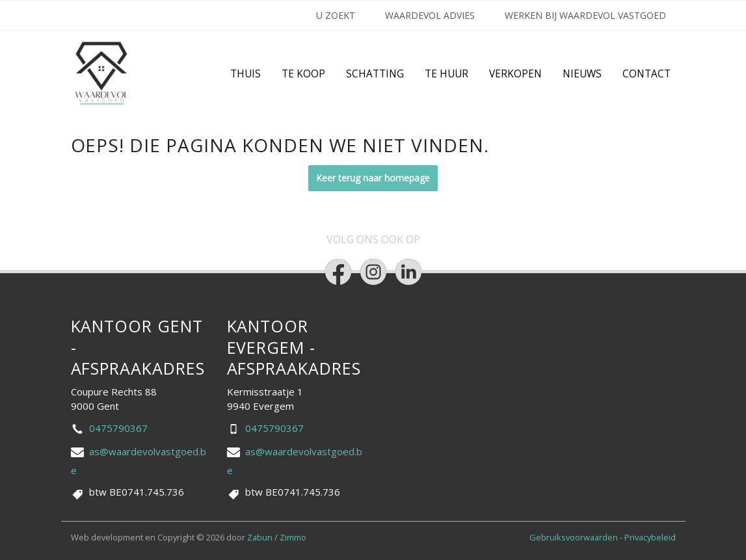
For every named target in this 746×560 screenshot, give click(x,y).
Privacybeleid (650, 537)
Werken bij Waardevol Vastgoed (585, 15)
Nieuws (582, 74)
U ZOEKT (336, 15)
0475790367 (118, 428)
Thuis (246, 74)
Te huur (446, 74)
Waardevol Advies (430, 15)
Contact (646, 74)
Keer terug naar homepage (373, 178)
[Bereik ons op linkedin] (408, 272)
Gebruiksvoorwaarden (575, 537)
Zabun (260, 537)
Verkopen (515, 74)
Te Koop (303, 74)
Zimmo (293, 537)
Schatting (375, 74)
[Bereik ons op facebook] (338, 272)
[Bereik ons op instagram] (373, 272)
